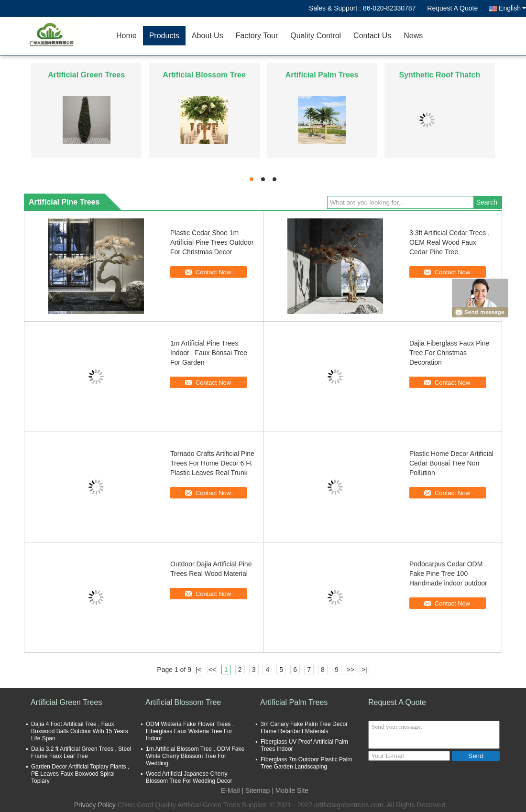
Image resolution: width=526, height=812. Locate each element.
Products (164, 36)
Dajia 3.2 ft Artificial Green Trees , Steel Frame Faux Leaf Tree (81, 752)
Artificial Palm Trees (322, 75)
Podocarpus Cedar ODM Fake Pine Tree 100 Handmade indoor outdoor (448, 574)
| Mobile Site (290, 790)
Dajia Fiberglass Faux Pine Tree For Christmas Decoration (449, 353)
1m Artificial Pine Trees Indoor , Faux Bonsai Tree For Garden (209, 353)
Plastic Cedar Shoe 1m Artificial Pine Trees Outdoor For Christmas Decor (212, 242)
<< (212, 670)
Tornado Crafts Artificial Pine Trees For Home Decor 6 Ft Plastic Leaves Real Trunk (212, 463)
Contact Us (372, 36)
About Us (208, 36)
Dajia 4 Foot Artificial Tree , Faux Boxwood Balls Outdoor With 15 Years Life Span (80, 731)
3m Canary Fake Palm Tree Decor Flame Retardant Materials (304, 728)
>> (351, 670)
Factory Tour (257, 36)
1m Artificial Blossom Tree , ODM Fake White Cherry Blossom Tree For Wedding (195, 756)
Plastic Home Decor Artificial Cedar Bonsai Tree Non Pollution (451, 463)
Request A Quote (452, 8)
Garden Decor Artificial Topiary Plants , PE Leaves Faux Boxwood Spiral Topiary (80, 774)
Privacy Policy (95, 805)
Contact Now (213, 272)
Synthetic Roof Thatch (439, 75)
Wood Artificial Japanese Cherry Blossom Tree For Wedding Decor (189, 777)
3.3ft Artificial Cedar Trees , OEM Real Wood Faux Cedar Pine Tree (449, 242)
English (512, 8)
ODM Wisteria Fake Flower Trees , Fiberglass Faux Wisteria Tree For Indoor (190, 731)
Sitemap (258, 790)
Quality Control (316, 36)
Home (126, 36)
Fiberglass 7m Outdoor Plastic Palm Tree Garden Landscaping (306, 763)
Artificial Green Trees (86, 75)
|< (198, 670)
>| (364, 670)
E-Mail (230, 790)
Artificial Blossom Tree (204, 75)
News (413, 36)
